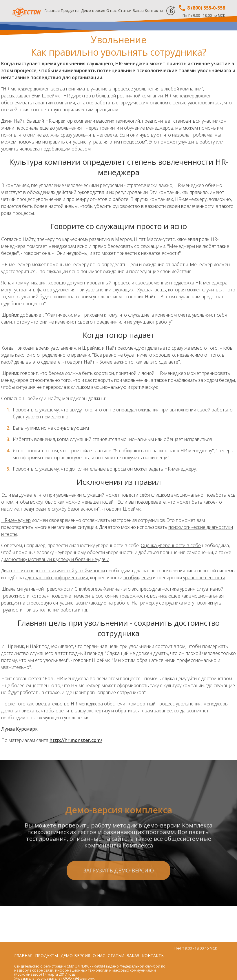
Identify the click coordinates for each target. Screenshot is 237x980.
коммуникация (31, 283)
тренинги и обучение (122, 128)
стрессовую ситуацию (50, 603)
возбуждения (138, 578)
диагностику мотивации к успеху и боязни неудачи (55, 559)
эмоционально (187, 495)
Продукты (70, 10)
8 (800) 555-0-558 (202, 8)
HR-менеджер (16, 520)
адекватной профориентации (56, 578)
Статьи (125, 10)
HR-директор (59, 121)
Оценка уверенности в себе (171, 545)
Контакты (154, 10)
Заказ (138, 10)
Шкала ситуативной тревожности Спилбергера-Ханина (60, 589)
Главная (52, 10)
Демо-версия (93, 10)
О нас (111, 10)
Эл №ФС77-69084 (90, 966)
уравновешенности (204, 578)
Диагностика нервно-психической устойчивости (53, 571)
